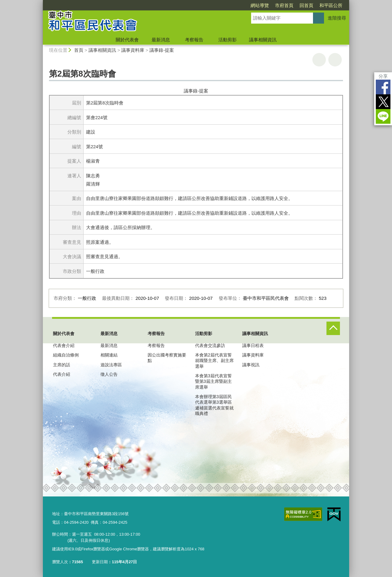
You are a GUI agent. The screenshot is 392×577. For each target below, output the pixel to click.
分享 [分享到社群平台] (383, 76)
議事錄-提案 (162, 50)
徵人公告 (109, 374)
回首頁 (306, 5)
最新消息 (161, 40)
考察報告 (194, 40)
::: (40, 3)
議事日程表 (253, 345)
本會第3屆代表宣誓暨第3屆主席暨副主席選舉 (213, 381)
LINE (383, 116)
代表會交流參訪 (210, 345)
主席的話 (62, 365)
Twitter (383, 102)
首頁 (79, 50)
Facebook (383, 87)
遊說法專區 (111, 365)
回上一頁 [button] (335, 60)
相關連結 (109, 355)
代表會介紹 (64, 345)
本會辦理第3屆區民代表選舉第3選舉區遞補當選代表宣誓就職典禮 (214, 405)
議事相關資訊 (263, 40)
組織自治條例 (66, 355)
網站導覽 (260, 5)
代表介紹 (62, 374)
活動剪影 (228, 40)
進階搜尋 (337, 18)
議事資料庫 (133, 50)
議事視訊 (251, 365)
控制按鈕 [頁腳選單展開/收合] (333, 328)
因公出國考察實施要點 (167, 358)
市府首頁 (284, 5)
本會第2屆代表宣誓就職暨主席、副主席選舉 (214, 360)
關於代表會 (127, 40)
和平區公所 (331, 5)
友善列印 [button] (319, 60)
